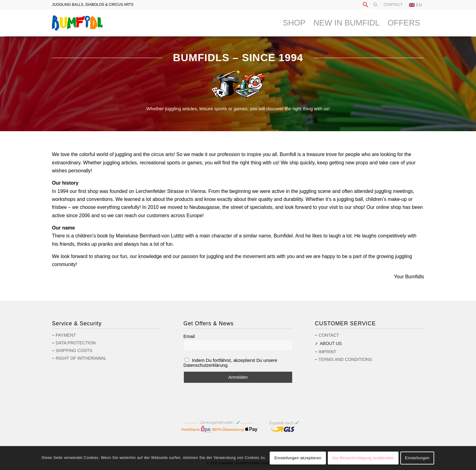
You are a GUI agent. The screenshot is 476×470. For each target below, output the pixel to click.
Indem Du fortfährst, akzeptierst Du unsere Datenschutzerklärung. (230, 363)
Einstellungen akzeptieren (298, 458)
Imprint (327, 352)
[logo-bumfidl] (77, 23)
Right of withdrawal (81, 358)
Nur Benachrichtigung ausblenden (363, 458)
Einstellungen (417, 458)
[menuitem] (366, 5)
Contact (393, 4)
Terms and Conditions (345, 359)
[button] (366, 6)
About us (331, 343)
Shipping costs (74, 351)
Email (189, 336)
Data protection (76, 343)
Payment (66, 335)
